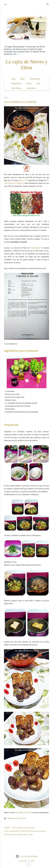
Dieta (33, 831)
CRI (29, 831)
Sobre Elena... (32, 88)
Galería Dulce (16, 84)
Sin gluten (19, 834)
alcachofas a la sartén (23, 812)
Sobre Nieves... (17, 88)
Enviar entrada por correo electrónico (23, 828)
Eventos (29, 84)
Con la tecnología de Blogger (26, 856)
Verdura (30, 834)
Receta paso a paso (10, 834)
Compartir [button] (7, 828)
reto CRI (24, 180)
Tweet (24, 818)
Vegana (25, 834)
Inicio (13, 79)
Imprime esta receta (15, 818)
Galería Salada (35, 79)
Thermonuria (36, 248)
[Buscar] (48, 4)
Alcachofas (24, 831)
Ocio (38, 84)
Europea (38, 831)
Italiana (43, 831)
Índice (23, 79)
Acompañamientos (14, 831)
